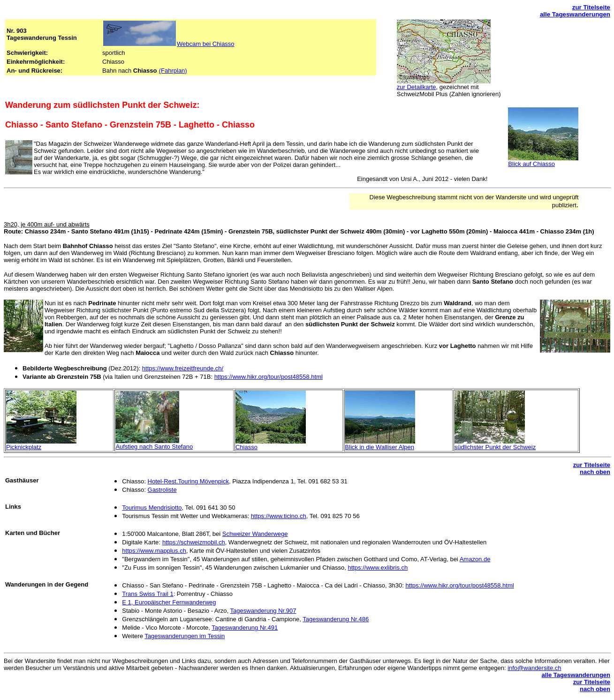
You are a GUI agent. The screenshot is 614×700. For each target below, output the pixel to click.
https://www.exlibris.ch (378, 568)
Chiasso (246, 447)
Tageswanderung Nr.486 (336, 619)
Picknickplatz (24, 447)
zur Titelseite (591, 7)
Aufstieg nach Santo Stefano (154, 447)
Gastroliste (162, 490)
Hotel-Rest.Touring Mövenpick (188, 481)
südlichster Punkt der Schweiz (495, 447)
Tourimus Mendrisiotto (152, 508)
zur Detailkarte (417, 87)
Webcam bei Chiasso (206, 44)
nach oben (595, 472)
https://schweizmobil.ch (194, 542)
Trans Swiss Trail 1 (148, 594)
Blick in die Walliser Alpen (379, 447)
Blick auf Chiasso (531, 164)
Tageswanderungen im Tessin (185, 636)
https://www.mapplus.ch (154, 551)
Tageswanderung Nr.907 (263, 611)
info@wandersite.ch (534, 668)
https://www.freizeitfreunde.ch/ (183, 368)
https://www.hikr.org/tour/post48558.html (269, 377)
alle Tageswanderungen (575, 14)
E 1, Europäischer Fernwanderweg (169, 602)
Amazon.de (475, 559)
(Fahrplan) (173, 71)
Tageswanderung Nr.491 (245, 628)
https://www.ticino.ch (279, 516)
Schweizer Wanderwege (255, 534)
